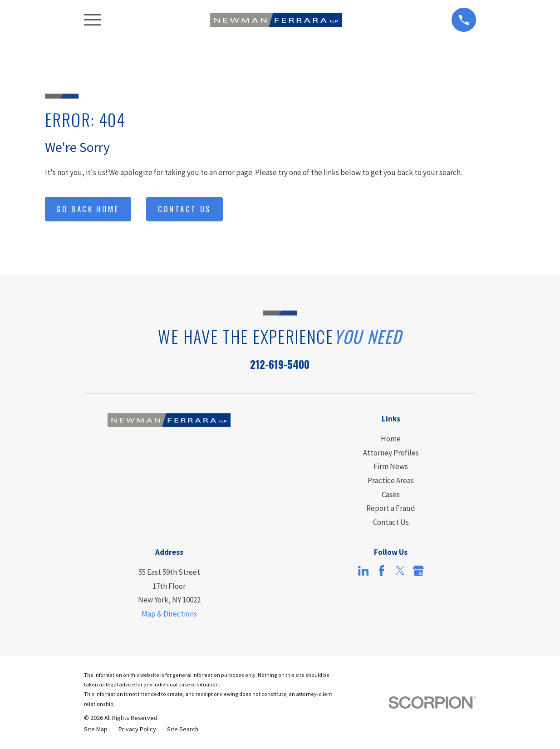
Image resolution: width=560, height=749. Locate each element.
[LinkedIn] (364, 571)
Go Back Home (88, 209)
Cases (391, 494)
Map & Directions (169, 614)
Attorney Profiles (391, 453)
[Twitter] (400, 571)
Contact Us (185, 209)
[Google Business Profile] (418, 571)
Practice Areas (391, 480)
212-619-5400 (280, 364)
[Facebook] (382, 571)
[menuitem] (96, 729)
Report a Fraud (391, 508)
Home (391, 439)
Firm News (391, 466)
